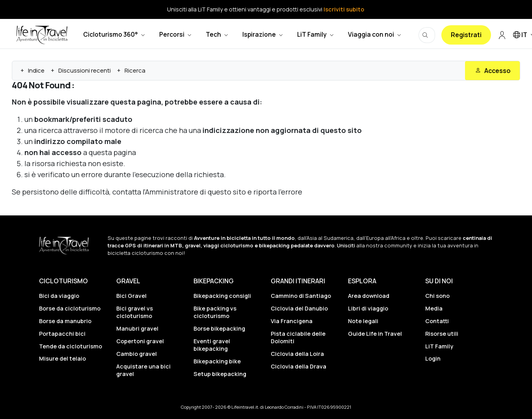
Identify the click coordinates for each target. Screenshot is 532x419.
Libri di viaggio (368, 308)
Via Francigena (292, 321)
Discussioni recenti (85, 70)
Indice (36, 70)
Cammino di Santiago (301, 296)
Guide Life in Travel (375, 334)
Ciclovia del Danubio (299, 308)
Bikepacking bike (217, 361)
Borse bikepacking (219, 328)
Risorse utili (442, 334)
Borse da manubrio (65, 321)
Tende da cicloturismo (71, 346)
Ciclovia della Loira (297, 354)
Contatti (437, 321)
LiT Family (439, 346)
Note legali (363, 321)
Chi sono (437, 296)
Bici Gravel (131, 296)
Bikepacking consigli (222, 296)
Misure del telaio (62, 358)
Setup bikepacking (220, 374)
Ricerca (135, 70)
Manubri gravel (137, 328)
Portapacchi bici (62, 334)
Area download (369, 296)
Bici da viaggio (59, 296)
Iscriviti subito (344, 9)
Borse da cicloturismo (70, 308)
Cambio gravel (137, 354)
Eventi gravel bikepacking (212, 345)
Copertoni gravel (140, 341)
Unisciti (346, 245)
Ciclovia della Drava (299, 366)
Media (434, 308)
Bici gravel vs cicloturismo (135, 312)
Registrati (466, 35)
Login (433, 358)
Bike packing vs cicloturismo (215, 312)
